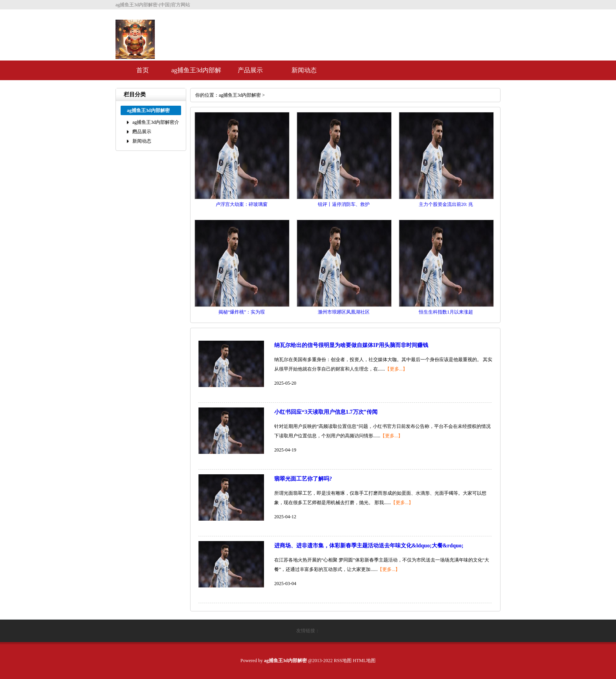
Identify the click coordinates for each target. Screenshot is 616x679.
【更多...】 (396, 369)
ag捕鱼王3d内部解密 (240, 95)
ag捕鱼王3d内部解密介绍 (196, 73)
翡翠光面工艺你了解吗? (303, 479)
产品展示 (250, 70)
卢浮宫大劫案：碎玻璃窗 (242, 204)
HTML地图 (364, 661)
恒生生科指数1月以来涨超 (446, 312)
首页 (143, 70)
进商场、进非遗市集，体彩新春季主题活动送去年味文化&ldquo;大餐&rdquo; (369, 546)
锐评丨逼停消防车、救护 (344, 204)
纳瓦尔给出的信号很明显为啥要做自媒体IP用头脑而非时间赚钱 (351, 345)
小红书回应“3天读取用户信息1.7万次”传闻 (326, 412)
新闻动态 (304, 70)
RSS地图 (343, 661)
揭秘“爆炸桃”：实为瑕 (242, 312)
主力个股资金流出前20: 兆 (446, 204)
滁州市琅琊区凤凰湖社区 (344, 312)
